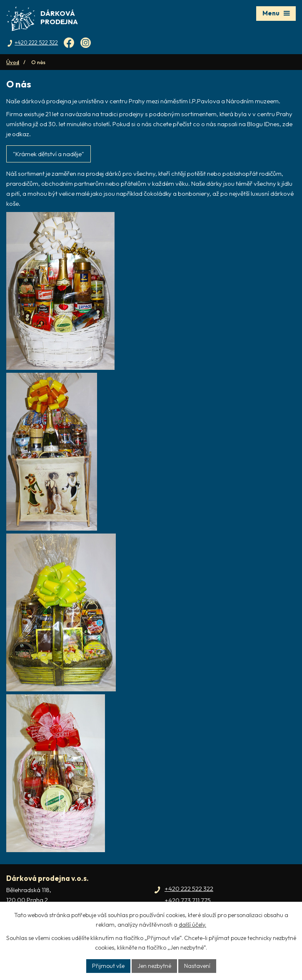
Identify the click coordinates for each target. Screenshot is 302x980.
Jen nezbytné (154, 966)
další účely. (192, 925)
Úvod (13, 62)
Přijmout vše (108, 966)
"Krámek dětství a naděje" (49, 154)
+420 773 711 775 (188, 900)
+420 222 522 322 (189, 889)
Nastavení (197, 966)
